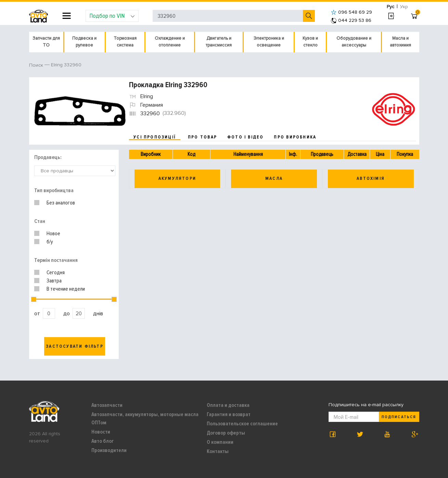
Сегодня (56, 273)
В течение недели (66, 289)
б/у (50, 242)
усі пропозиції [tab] (155, 137)
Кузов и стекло (310, 42)
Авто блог (103, 441)
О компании (220, 442)
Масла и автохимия (400, 42)
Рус (391, 7)
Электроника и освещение (269, 42)
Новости (101, 432)
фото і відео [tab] (246, 137)
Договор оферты (226, 433)
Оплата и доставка (228, 405)
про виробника (295, 137)
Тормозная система (125, 42)
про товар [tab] (202, 137)
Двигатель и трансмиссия (219, 42)
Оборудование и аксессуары (354, 42)
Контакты (218, 451)
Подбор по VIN (112, 16)
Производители (109, 450)
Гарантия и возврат (229, 414)
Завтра (54, 281)
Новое (53, 234)
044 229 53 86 (351, 20)
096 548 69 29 (351, 12)
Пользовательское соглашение (242, 424)
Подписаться (399, 417)
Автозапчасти (107, 405)
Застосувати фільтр (75, 346)
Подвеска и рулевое (84, 42)
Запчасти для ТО (46, 42)
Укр (404, 7)
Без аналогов (61, 203)
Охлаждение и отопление (170, 42)
